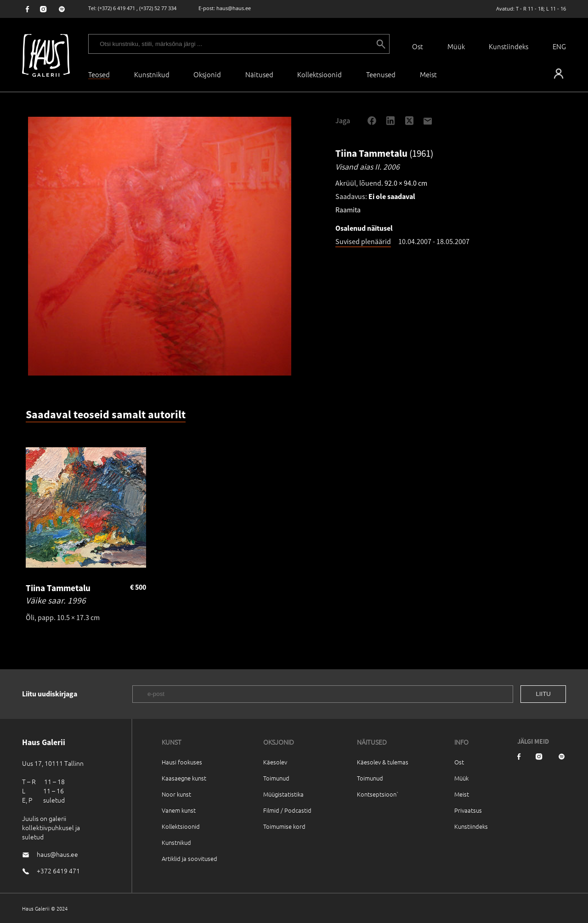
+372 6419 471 (58, 871)
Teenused (381, 74)
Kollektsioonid (319, 74)
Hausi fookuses (182, 762)
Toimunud (276, 778)
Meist (462, 794)
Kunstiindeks (509, 46)
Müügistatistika (283, 794)
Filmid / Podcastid (287, 810)
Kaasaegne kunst (184, 778)
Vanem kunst (179, 810)
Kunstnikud (152, 74)
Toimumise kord (284, 826)
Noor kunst (176, 794)
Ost (418, 46)
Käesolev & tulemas (383, 762)
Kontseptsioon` (378, 794)
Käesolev (275, 762)
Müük (456, 46)
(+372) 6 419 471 (116, 8)
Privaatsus (468, 810)
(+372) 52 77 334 (158, 8)
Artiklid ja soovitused (189, 858)
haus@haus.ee (234, 8)
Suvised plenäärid (363, 241)
